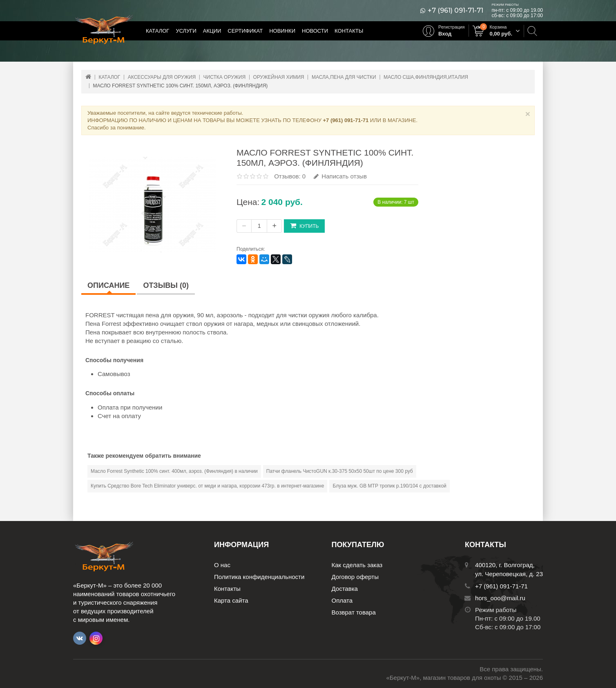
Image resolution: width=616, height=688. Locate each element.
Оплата (342, 600)
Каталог (157, 31)
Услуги (186, 31)
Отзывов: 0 (290, 176)
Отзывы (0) (166, 285)
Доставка (345, 589)
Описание (108, 285)
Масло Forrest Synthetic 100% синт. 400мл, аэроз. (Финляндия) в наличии (174, 471)
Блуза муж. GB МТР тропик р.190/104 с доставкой (389, 486)
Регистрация (451, 27)
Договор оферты (355, 577)
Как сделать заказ (357, 565)
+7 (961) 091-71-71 (455, 11)
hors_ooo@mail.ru (500, 598)
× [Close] (528, 114)
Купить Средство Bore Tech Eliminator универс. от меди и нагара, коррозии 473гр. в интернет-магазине (207, 486)
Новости (315, 31)
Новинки (282, 31)
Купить (304, 226)
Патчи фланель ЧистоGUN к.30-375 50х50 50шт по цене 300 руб (340, 471)
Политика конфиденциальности (259, 577)
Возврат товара (354, 612)
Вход (445, 34)
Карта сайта (231, 600)
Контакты (349, 31)
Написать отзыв (340, 176)
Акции (212, 31)
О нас (222, 565)
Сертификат (245, 31)
